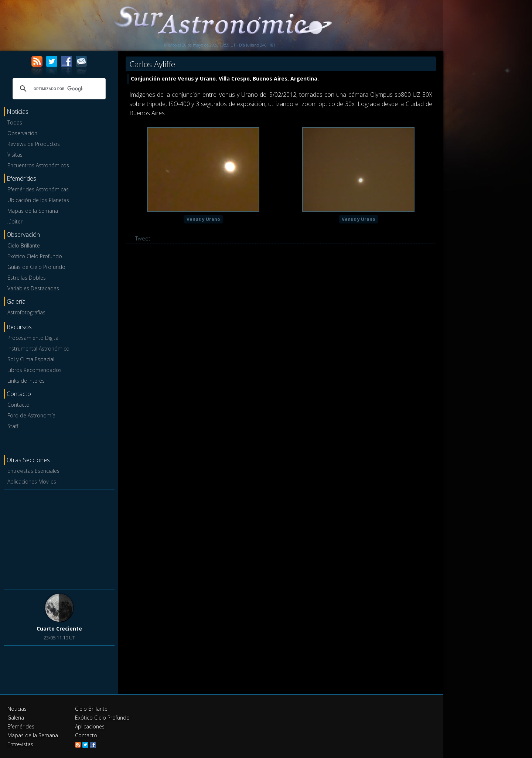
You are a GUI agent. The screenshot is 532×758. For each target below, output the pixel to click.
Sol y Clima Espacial (31, 359)
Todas (15, 122)
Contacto (18, 405)
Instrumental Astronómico (38, 349)
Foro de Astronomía (31, 415)
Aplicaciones (90, 726)
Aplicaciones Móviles (32, 482)
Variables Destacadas (33, 288)
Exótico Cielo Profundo (35, 256)
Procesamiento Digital (33, 338)
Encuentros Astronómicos (38, 165)
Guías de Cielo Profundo (36, 267)
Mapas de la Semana (33, 211)
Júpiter (15, 221)
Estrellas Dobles (27, 278)
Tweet (143, 238)
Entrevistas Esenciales (33, 471)
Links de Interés (26, 381)
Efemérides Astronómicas (38, 189)
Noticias (17, 709)
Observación (22, 133)
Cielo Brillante (24, 245)
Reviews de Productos (34, 144)
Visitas (15, 155)
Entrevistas (20, 744)
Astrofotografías (26, 312)
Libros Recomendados (35, 370)
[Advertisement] (59, 538)
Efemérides (21, 726)
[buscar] (58, 89)
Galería (16, 718)
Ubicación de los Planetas (38, 200)
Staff (13, 426)
